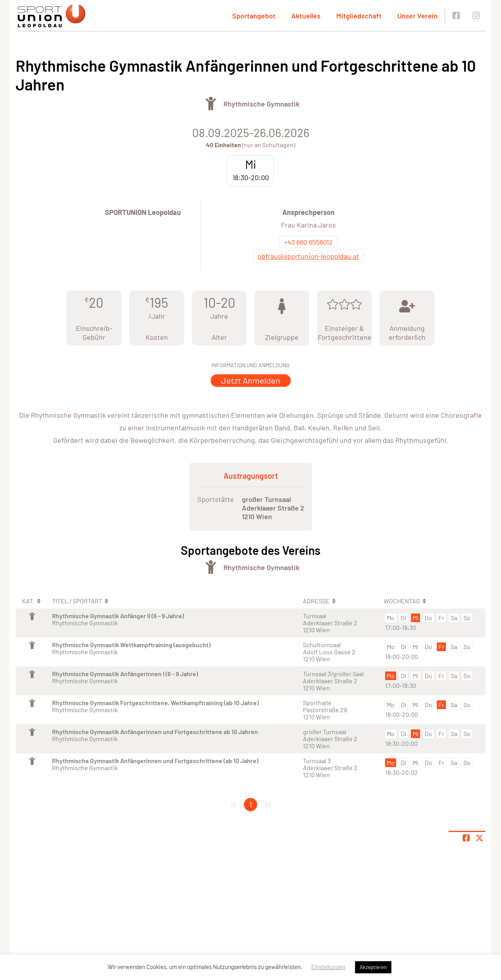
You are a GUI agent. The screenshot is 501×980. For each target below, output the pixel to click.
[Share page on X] (479, 838)
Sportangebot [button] (254, 16)
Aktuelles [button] (306, 16)
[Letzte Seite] (268, 805)
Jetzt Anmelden (251, 380)
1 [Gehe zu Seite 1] (251, 805)
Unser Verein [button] (417, 16)
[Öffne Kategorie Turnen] (211, 104)
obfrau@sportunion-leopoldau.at (308, 256)
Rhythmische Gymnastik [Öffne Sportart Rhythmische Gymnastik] (261, 104)
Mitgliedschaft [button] (359, 16)
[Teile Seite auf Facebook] (466, 838)
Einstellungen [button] (328, 967)
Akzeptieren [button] (373, 967)
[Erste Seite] (233, 805)
